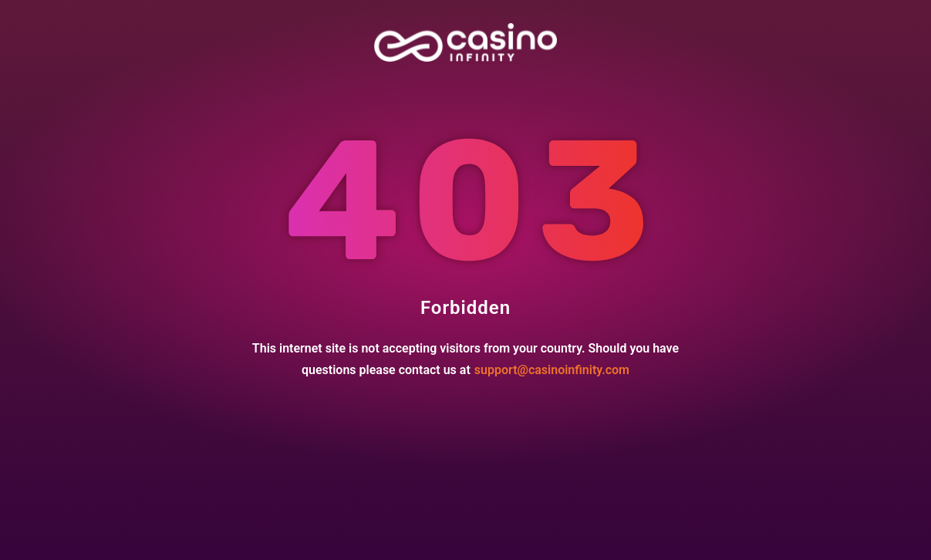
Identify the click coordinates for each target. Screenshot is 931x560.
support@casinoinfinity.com (552, 370)
